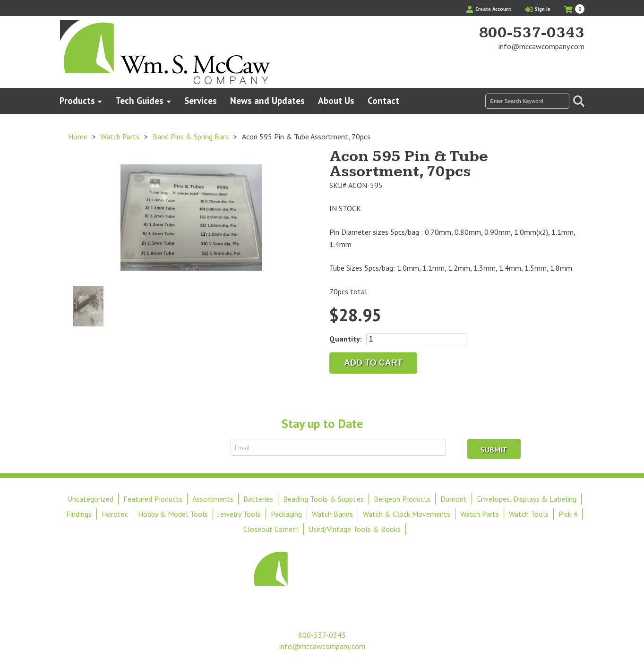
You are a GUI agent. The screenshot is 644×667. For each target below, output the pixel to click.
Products (77, 100)
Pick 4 (568, 514)
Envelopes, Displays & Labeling (527, 499)
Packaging (286, 514)
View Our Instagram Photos (577, 64)
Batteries (258, 499)
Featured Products (153, 499)
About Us (336, 100)
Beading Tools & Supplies (323, 499)
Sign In (538, 9)
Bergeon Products (402, 499)
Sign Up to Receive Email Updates (170, 447)
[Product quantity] (416, 339)
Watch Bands (332, 514)
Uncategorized (90, 499)
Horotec (115, 514)
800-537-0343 (532, 33)
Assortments (213, 499)
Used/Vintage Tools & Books (355, 529)
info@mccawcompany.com (541, 46)
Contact (383, 100)
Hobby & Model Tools (173, 514)
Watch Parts (120, 137)
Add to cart (373, 363)
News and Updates (267, 100)
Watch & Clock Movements (407, 514)
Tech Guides (139, 100)
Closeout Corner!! (271, 529)
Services (201, 100)
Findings (79, 514)
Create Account (489, 9)
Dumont (454, 499)
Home (78, 137)
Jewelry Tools (239, 514)
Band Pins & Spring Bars (191, 137)
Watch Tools (529, 514)
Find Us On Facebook (561, 64)
